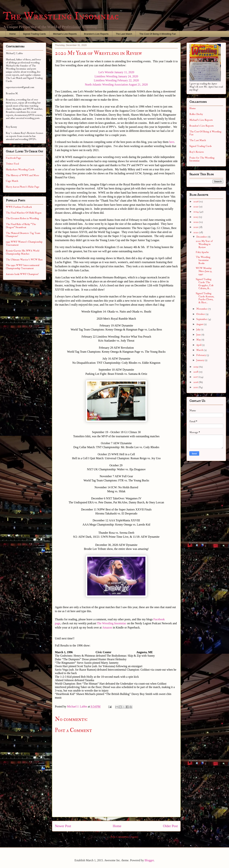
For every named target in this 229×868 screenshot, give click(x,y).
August (200, 324)
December (202, 237)
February (201, 355)
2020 (196, 232)
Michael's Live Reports (65, 34)
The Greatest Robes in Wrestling (22, 218)
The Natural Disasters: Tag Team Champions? (23, 235)
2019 (196, 367)
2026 (196, 201)
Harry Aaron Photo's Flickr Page (23, 187)
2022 (196, 222)
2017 (196, 377)
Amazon (107, 627)
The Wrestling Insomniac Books (203, 260)
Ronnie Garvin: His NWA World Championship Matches (23, 252)
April (199, 345)
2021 (196, 227)
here (172, 142)
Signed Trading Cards (34, 34)
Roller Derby (196, 114)
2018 (196, 372)
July (198, 329)
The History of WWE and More (22, 175)
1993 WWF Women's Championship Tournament (24, 243)
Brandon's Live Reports (96, 34)
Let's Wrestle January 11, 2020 (116, 72)
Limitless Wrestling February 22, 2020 (116, 80)
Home (13, 34)
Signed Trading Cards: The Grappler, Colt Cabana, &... (205, 284)
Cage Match (12, 181)
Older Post (170, 826)
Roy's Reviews (197, 152)
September (202, 319)
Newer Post (63, 826)
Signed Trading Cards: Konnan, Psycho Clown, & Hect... (205, 298)
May (199, 340)
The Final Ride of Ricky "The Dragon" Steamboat (21, 226)
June (199, 335)
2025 (196, 207)
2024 (196, 212)
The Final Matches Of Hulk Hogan (24, 213)
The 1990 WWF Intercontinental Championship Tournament (23, 267)
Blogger (149, 860)
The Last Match (124, 34)
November (202, 309)
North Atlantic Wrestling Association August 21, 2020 (116, 85)
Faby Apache (202, 252)
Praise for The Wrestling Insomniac (202, 159)
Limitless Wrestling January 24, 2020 (116, 76)
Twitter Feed (12, 164)
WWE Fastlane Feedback (19, 207)
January (200, 360)
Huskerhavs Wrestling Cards (20, 170)
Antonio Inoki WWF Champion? (22, 274)
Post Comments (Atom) (124, 837)
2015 (196, 387)
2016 (196, 382)
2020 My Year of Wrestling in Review (204, 244)
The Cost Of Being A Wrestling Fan (158, 34)
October (201, 314)
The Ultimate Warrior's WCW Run (24, 260)
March (200, 350)
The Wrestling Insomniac (61, 16)
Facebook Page (13, 158)
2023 (196, 217)
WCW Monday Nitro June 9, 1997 (204, 271)
